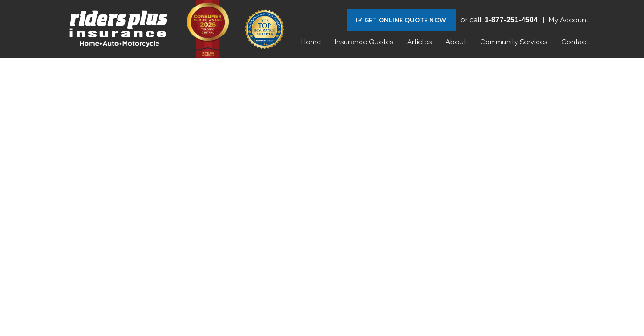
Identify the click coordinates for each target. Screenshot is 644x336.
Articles (419, 42)
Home (311, 42)
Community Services (514, 42)
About (456, 42)
